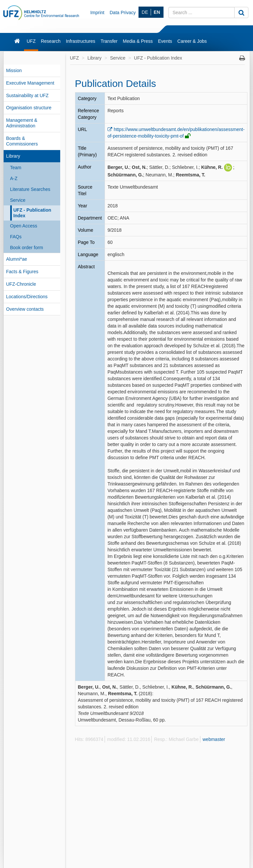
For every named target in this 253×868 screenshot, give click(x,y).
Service (18, 200)
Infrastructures (80, 41)
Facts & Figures (22, 272)
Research (51, 41)
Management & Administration (22, 123)
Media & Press (138, 41)
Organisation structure (29, 108)
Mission (14, 70)
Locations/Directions (27, 297)
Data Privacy (123, 13)
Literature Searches (30, 189)
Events (165, 41)
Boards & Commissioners (22, 141)
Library (13, 156)
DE (145, 12)
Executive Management (30, 83)
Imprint (97, 13)
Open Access (24, 226)
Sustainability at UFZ (27, 95)
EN (157, 12)
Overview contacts (25, 309)
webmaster (214, 739)
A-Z (14, 178)
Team (16, 168)
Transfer (109, 41)
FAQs (16, 237)
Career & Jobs (192, 41)
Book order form (27, 248)
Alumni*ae (17, 259)
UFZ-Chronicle (21, 284)
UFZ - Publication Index (32, 213)
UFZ (31, 41)
